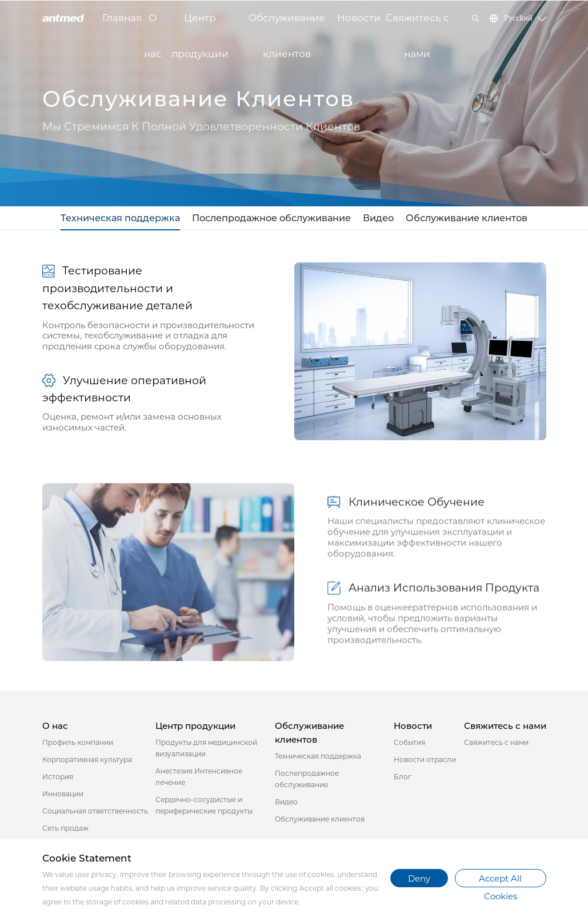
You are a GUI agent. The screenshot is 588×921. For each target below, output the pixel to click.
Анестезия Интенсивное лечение (199, 778)
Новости (359, 18)
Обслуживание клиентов (287, 24)
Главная (122, 18)
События (409, 744)
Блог (403, 778)
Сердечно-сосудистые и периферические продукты (204, 807)
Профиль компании (78, 744)
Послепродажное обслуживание (273, 219)
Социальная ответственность (95, 813)
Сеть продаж (65, 830)
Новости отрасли (425, 761)
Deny (419, 878)
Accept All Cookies (500, 880)
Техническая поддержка (132, 219)
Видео (373, 219)
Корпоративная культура (87, 761)
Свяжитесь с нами (417, 24)
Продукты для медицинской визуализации (206, 750)
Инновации (63, 796)
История (58, 778)
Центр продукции (200, 24)
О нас (153, 24)
